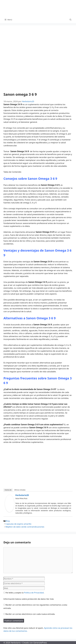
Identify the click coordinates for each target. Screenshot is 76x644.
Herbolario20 (22, 495)
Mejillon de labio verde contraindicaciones (25, 527)
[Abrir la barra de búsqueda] (70, 20)
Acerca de (8, 490)
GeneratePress (40, 643)
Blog (8, 521)
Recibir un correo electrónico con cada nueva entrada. (30, 614)
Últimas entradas (20, 490)
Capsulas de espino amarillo (18, 524)
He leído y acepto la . (24, 593)
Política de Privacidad (34, 593)
